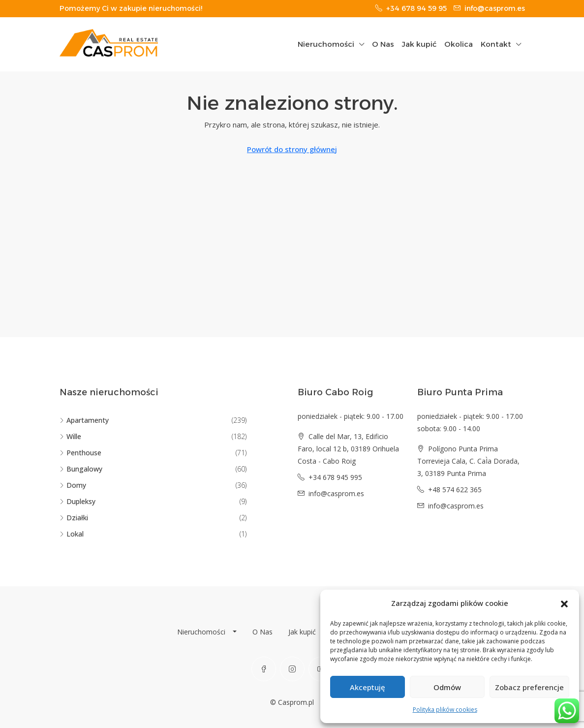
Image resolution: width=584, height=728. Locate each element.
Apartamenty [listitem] (84, 420)
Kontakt (496, 44)
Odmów (447, 687)
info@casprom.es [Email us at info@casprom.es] (336, 493)
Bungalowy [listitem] (81, 469)
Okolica (459, 44)
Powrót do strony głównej (292, 149)
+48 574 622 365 (455, 490)
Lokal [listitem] (72, 534)
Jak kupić (419, 44)
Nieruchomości (326, 44)
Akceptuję (368, 687)
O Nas (383, 44)
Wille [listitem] (70, 436)
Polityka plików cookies (445, 710)
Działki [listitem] (74, 518)
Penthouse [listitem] (80, 453)
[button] (564, 603)
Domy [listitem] (73, 485)
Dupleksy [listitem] (77, 501)
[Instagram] (292, 669)
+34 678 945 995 (335, 477)
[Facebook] (264, 669)
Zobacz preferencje (529, 687)
